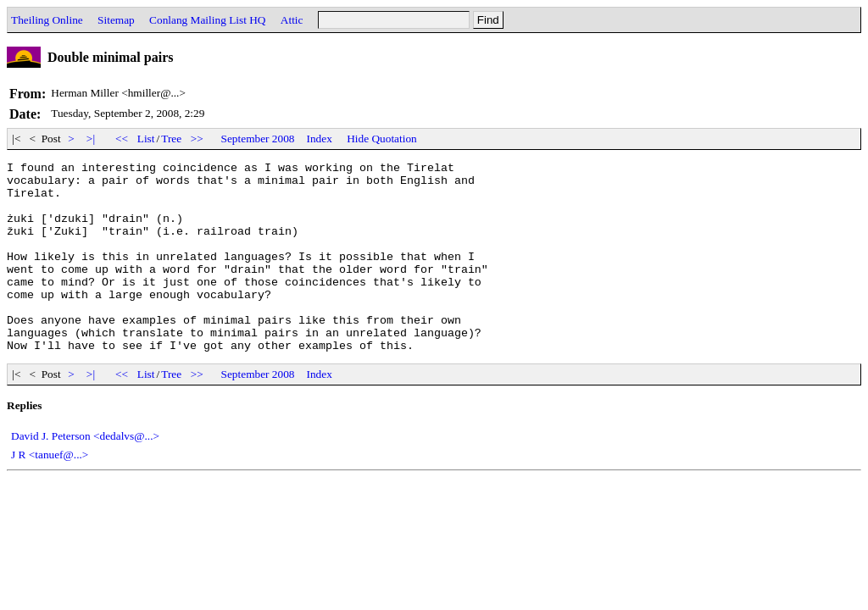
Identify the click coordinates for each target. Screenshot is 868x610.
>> (198, 139)
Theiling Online (47, 20)
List (146, 139)
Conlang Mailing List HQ (207, 20)
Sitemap (116, 20)
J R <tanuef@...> (50, 493)
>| (91, 139)
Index (320, 139)
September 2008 (258, 139)
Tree (171, 139)
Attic (292, 20)
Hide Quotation (382, 139)
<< (122, 139)
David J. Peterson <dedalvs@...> (85, 474)
